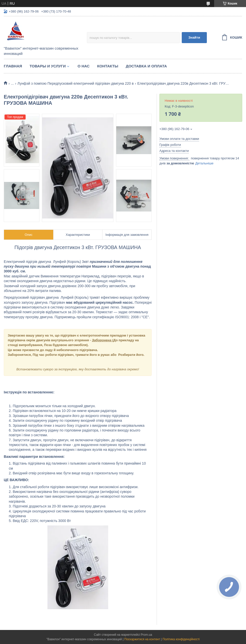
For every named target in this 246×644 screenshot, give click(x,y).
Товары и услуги (48, 66)
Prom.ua (146, 635)
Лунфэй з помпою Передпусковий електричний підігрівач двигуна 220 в (76, 83)
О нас (84, 66)
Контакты (108, 66)
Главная (13, 66)
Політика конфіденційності (181, 639)
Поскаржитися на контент (142, 639)
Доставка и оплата (146, 66)
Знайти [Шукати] (194, 37)
